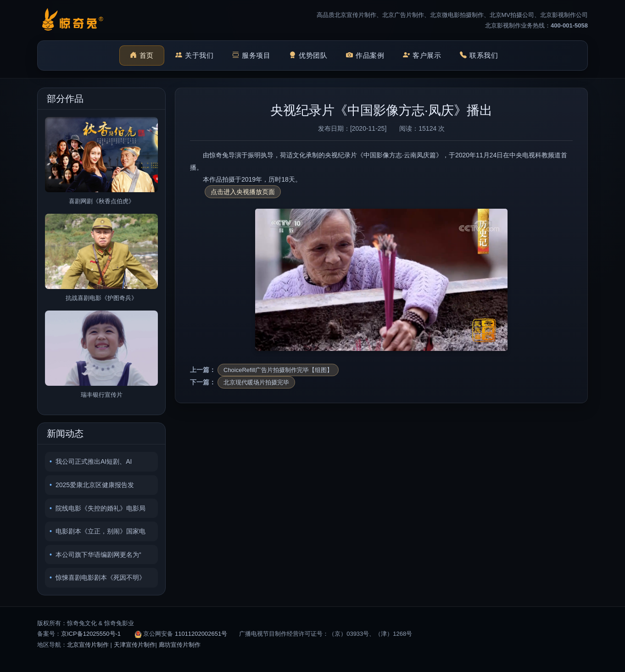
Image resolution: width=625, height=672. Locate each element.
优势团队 (308, 56)
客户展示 (422, 56)
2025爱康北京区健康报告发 (95, 485)
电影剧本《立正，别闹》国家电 (100, 531)
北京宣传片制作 (88, 645)
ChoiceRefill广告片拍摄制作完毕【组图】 (278, 370)
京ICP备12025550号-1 (91, 634)
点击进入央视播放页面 (243, 192)
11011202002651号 (201, 634)
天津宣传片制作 (135, 645)
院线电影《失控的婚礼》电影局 (100, 508)
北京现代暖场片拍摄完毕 (256, 382)
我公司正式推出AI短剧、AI (94, 461)
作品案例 (365, 56)
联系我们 (479, 56)
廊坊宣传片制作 (180, 645)
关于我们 (195, 56)
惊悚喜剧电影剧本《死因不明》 (100, 578)
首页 (142, 56)
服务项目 (251, 56)
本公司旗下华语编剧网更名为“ (98, 555)
